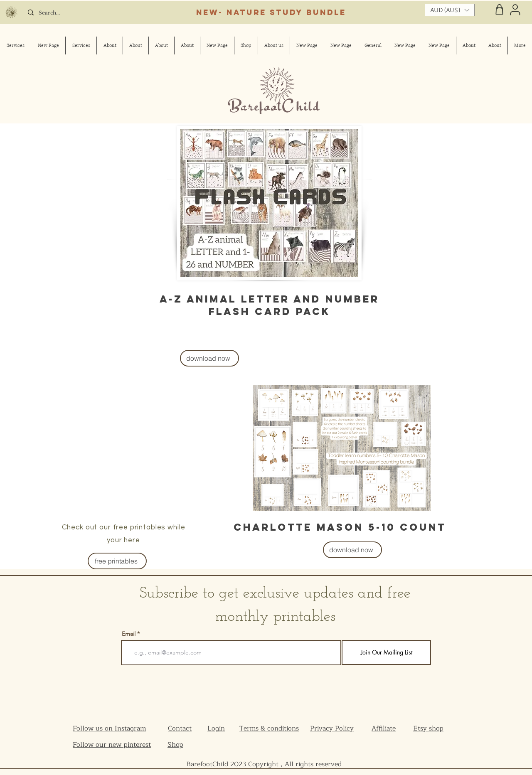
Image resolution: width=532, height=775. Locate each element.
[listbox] (450, 10)
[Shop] (500, 9)
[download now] (209, 358)
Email (129, 634)
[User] (515, 10)
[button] (450, 10)
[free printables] (117, 561)
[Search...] (59, 13)
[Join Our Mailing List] (386, 652)
